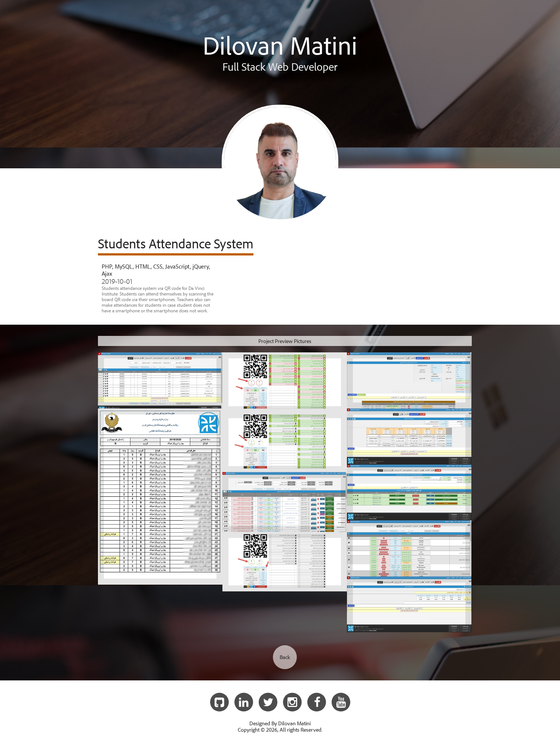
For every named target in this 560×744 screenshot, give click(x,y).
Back (285, 657)
